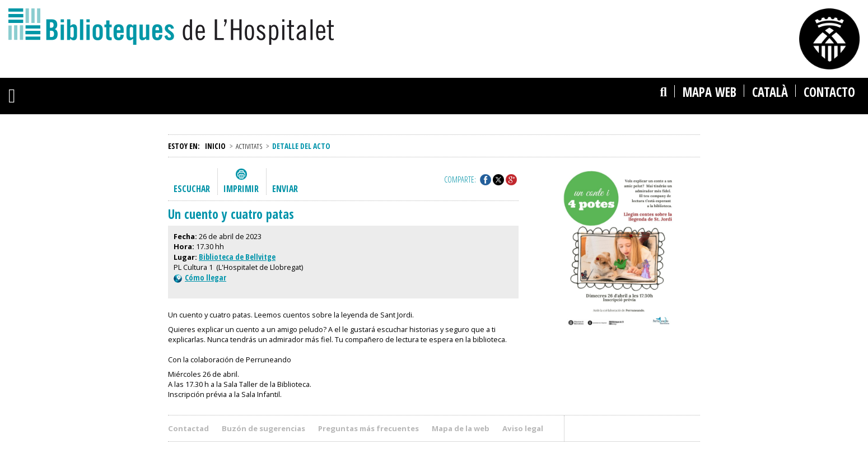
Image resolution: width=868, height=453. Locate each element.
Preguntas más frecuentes (368, 428)
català (770, 92)
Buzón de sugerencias (263, 428)
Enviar (285, 189)
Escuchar (192, 189)
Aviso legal (523, 428)
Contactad (188, 428)
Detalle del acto (301, 146)
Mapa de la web (461, 428)
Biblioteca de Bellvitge (237, 257)
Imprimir (241, 189)
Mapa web (710, 92)
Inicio (215, 146)
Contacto (829, 92)
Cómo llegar (200, 277)
